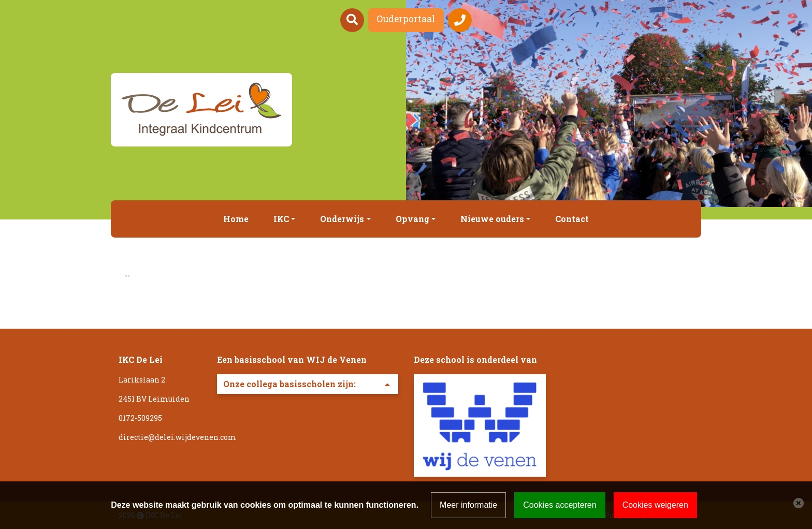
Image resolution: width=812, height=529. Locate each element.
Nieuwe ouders (492, 219)
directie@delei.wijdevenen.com (177, 437)
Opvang (412, 219)
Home (236, 219)
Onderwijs (342, 219)
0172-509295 (140, 418)
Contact (572, 219)
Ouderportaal (406, 19)
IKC (281, 219)
